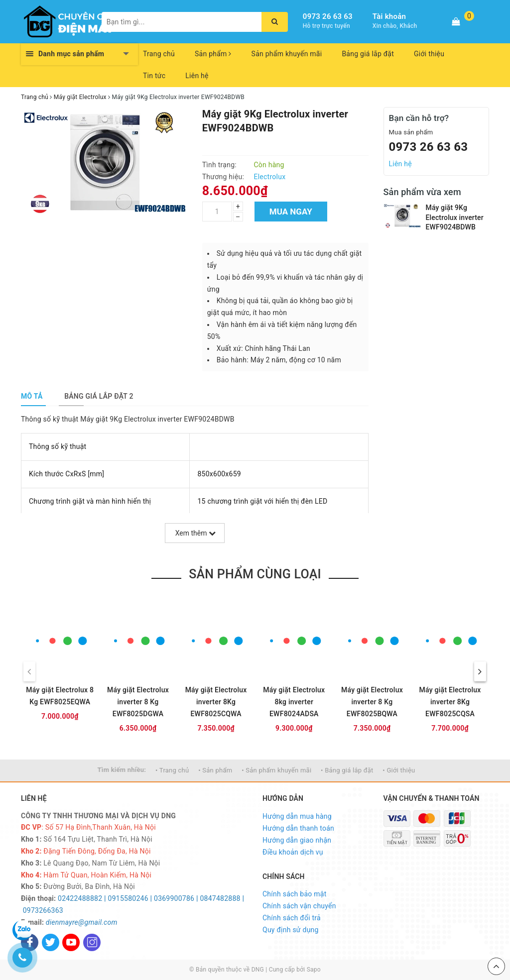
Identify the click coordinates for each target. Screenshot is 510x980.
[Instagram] (92, 942)
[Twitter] (51, 942)
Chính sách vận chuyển (299, 906)
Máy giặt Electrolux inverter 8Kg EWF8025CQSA (450, 702)
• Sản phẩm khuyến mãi (276, 770)
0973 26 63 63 (328, 16)
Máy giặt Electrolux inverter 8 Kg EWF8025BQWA (372, 702)
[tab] (32, 396)
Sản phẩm (213, 54)
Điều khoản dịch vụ (293, 852)
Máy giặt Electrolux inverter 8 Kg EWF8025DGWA (138, 702)
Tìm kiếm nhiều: (122, 770)
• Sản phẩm (215, 770)
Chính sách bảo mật (294, 894)
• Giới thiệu (399, 770)
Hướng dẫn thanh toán (298, 828)
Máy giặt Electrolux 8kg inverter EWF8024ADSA (294, 702)
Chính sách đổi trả (292, 918)
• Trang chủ (172, 770)
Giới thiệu (429, 54)
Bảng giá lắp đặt (368, 54)
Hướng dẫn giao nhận (297, 840)
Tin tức (154, 76)
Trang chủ (159, 54)
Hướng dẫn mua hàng (297, 816)
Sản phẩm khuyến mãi (287, 54)
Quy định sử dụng (291, 930)
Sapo (314, 970)
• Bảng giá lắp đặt (347, 770)
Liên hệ (197, 76)
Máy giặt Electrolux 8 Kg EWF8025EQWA (60, 696)
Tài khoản (389, 16)
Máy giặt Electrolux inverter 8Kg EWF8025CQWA (216, 702)
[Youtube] (71, 942)
